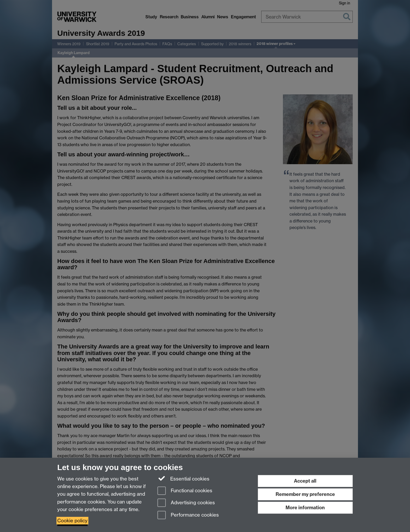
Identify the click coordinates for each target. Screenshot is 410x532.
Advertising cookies (186, 503)
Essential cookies (183, 478)
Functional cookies (185, 491)
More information (305, 508)
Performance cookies (188, 515)
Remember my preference (305, 494)
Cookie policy (72, 521)
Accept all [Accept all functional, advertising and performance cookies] (305, 481)
